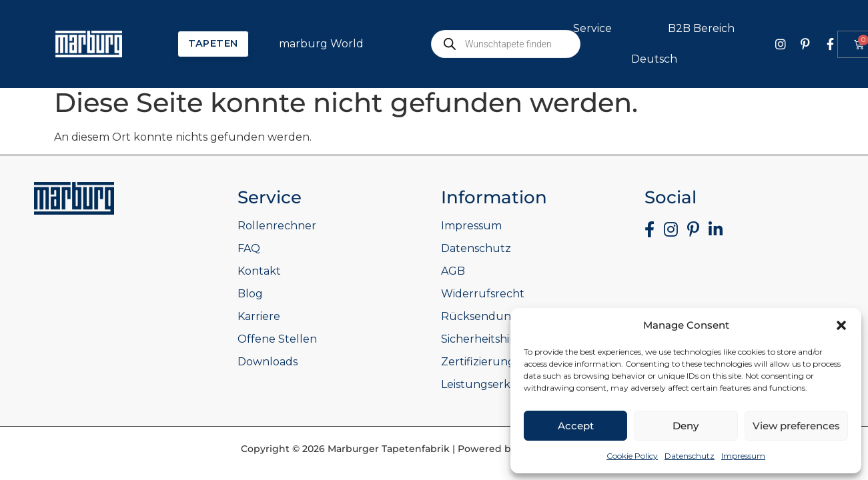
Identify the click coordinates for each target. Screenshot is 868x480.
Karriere (259, 316)
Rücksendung (480, 316)
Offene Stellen (277, 339)
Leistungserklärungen (501, 384)
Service (596, 29)
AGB (453, 271)
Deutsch (658, 59)
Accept (576, 426)
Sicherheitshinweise (493, 339)
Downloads (268, 362)
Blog (250, 294)
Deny (686, 426)
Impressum (743, 456)
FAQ (249, 248)
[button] (841, 325)
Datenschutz (690, 456)
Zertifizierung (478, 362)
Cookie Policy (632, 456)
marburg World (325, 44)
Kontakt (259, 271)
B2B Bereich (705, 29)
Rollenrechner (277, 226)
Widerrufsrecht (483, 294)
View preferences (796, 426)
